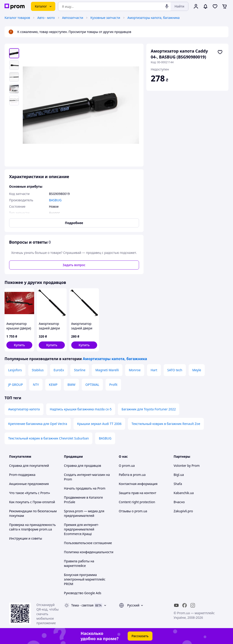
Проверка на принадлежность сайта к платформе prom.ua (32, 527)
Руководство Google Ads (83, 593)
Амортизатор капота (24, 409)
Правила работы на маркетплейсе (79, 563)
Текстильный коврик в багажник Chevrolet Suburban (48, 438)
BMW (71, 385)
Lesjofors (15, 370)
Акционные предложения (29, 484)
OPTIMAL (92, 385)
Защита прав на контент (138, 493)
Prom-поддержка (22, 475)
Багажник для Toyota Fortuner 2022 (149, 409)
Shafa (178, 484)
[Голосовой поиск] (167, 6)
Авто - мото (46, 18)
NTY (36, 385)
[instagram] (193, 605)
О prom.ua (127, 466)
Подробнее (74, 223)
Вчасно (179, 502)
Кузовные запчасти (105, 18)
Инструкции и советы (26, 538)
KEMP (53, 385)
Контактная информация (138, 484)
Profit (113, 385)
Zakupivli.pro (183, 511)
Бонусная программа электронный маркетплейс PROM (85, 579)
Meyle (197, 370)
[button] (19, 345)
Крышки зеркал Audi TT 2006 (99, 424)
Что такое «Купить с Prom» (30, 493)
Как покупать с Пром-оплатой (32, 502)
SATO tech (175, 370)
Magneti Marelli (107, 370)
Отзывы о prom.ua (133, 511)
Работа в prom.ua (132, 475)
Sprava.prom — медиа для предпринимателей (84, 513)
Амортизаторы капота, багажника (153, 18)
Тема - (82, 605)
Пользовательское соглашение (88, 543)
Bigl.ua (179, 475)
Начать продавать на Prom (85, 488)
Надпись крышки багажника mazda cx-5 (81, 409)
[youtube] (176, 605)
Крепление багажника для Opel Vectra (38, 424)
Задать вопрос (74, 265)
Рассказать (140, 636)
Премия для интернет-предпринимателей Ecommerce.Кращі (81, 529)
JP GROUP (15, 385)
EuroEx (59, 370)
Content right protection (137, 502)
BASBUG (105, 438)
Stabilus (38, 370)
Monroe (135, 370)
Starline (80, 370)
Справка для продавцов (82, 466)
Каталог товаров (17, 18)
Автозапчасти (73, 18)
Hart (154, 370)
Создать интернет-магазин (85, 475)
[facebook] (185, 605)
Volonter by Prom (187, 466)
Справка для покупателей (29, 466)
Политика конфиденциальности (89, 552)
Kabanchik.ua (184, 493)
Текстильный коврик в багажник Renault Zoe (166, 424)
